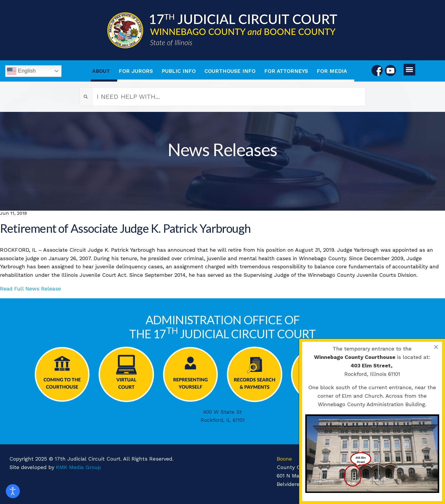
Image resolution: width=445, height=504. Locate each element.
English (21, 71)
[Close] (436, 347)
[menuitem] (104, 71)
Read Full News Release (30, 289)
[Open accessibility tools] (13, 491)
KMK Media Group (78, 467)
